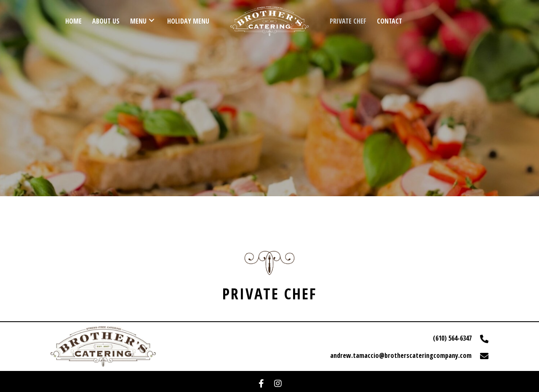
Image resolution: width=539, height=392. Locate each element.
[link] (73, 20)
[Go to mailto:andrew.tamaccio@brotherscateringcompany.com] (383, 355)
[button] (261, 384)
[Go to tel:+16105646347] (383, 338)
